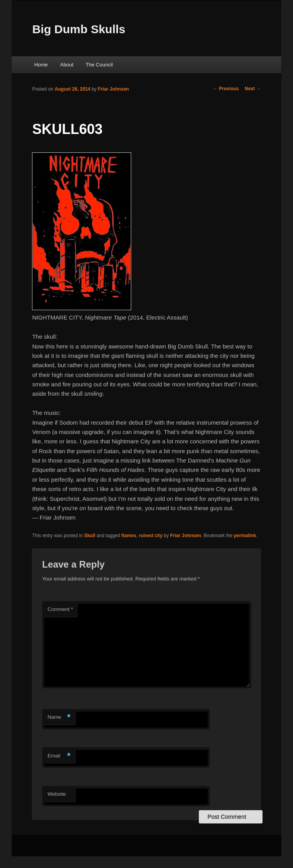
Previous (226, 89)
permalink (245, 536)
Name (59, 717)
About (67, 65)
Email (59, 756)
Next (253, 89)
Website (57, 794)
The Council (99, 65)
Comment (60, 609)
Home (41, 65)
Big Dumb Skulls (79, 29)
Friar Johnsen (113, 89)
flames (129, 536)
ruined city (151, 536)
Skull (90, 536)
